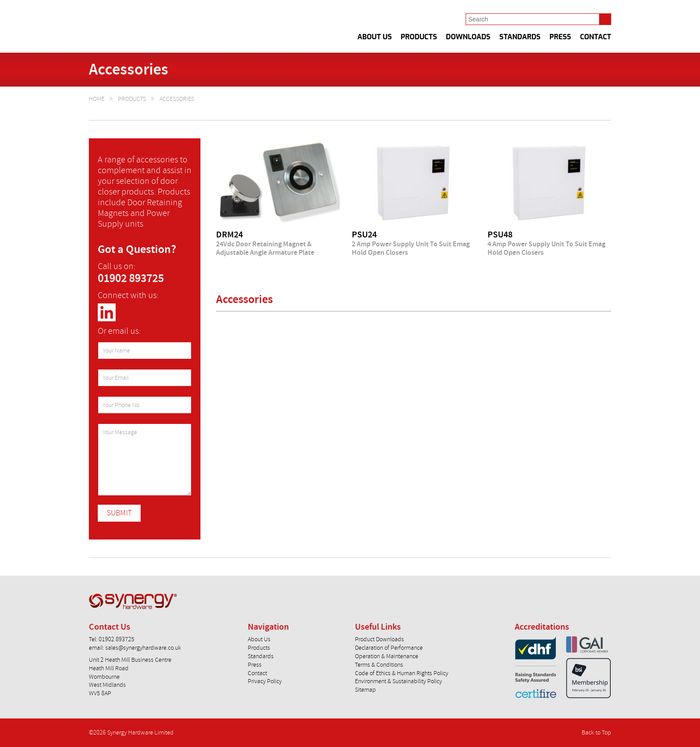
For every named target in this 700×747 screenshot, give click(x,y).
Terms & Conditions (379, 665)
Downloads (468, 37)
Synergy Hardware (163, 27)
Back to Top (596, 732)
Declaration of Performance (389, 648)
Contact (596, 37)
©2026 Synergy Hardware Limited (131, 732)
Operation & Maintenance (387, 656)
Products (419, 37)
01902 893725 (131, 279)
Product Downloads (379, 639)
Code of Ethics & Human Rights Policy (402, 673)
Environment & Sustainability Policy (398, 681)
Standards (520, 37)
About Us (375, 37)
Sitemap (365, 690)
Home (97, 99)
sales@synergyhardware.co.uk (143, 648)
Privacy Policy (265, 681)
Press (560, 37)
